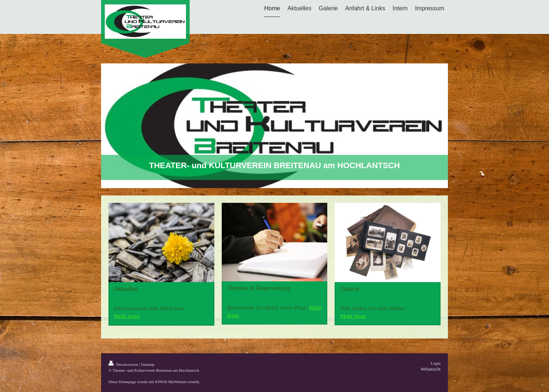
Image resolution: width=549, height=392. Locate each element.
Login (436, 363)
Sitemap (148, 364)
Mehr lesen (127, 316)
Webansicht (431, 369)
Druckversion (124, 364)
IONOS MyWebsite (171, 382)
